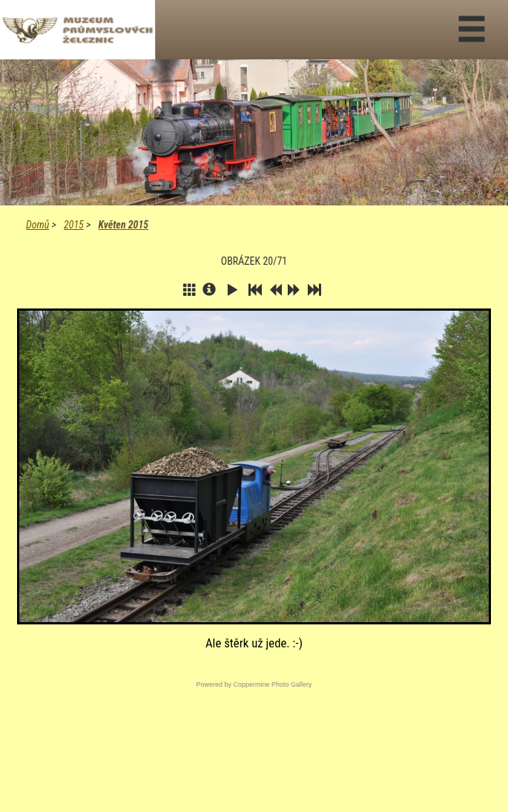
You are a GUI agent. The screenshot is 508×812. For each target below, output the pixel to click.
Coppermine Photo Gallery (272, 684)
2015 (74, 225)
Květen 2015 (123, 225)
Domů (37, 225)
